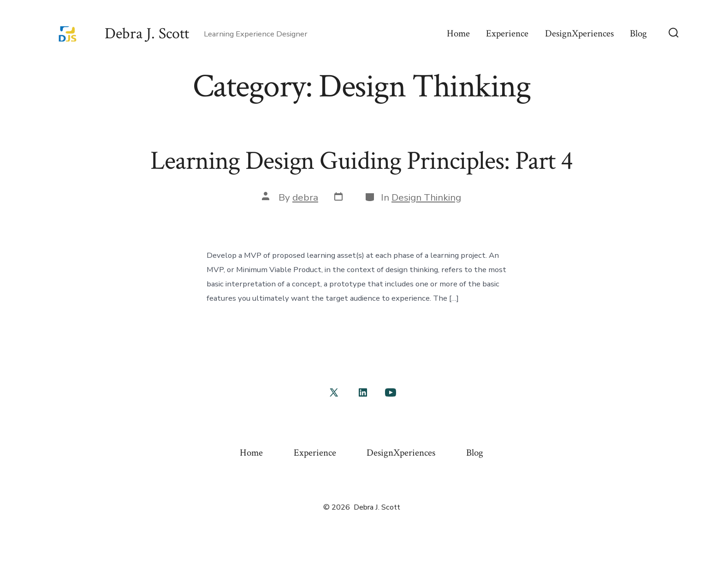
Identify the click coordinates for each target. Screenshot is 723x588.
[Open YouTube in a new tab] (391, 392)
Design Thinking (426, 197)
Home (458, 33)
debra (305, 197)
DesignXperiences (579, 33)
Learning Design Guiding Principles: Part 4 (361, 161)
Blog (638, 33)
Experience (507, 33)
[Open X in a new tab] (334, 392)
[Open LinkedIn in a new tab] (363, 392)
